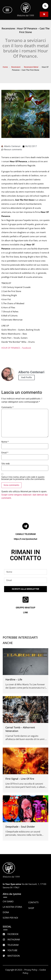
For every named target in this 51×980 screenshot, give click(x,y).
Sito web (6, 464)
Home (5, 67)
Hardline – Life (14, 679)
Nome (5, 442)
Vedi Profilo (27, 377)
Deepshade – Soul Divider (20, 827)
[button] (7, 10)
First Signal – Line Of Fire (20, 779)
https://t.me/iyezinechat (26, 539)
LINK (26, 613)
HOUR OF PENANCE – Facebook (16, 348)
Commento (7, 407)
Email (5, 453)
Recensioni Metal (31, 67)
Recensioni (16, 67)
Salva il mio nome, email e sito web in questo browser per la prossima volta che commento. (23, 478)
